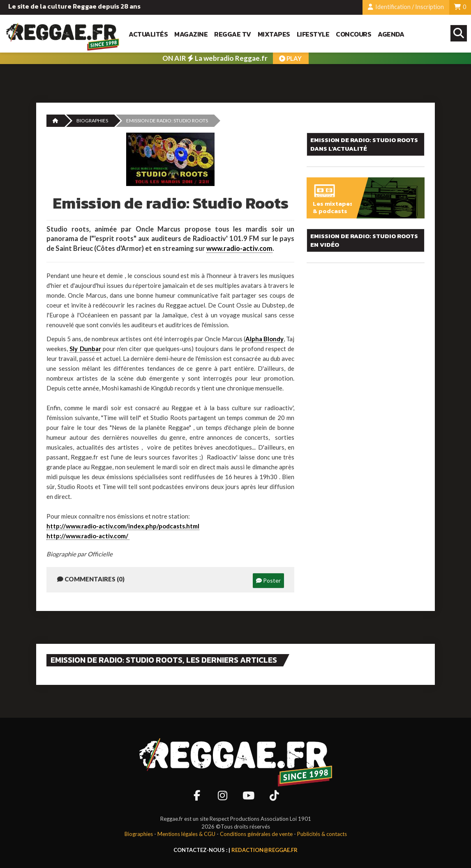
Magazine (191, 34)
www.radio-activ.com (239, 248)
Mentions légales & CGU (186, 834)
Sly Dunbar (85, 349)
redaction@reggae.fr (264, 850)
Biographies (92, 121)
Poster (268, 580)
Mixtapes (274, 34)
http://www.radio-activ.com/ (88, 536)
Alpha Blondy (264, 339)
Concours (353, 34)
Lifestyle (313, 34)
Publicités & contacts (322, 834)
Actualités (148, 34)
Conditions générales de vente (256, 834)
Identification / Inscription (406, 7)
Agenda (391, 34)
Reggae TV (233, 34)
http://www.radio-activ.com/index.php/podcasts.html (123, 526)
